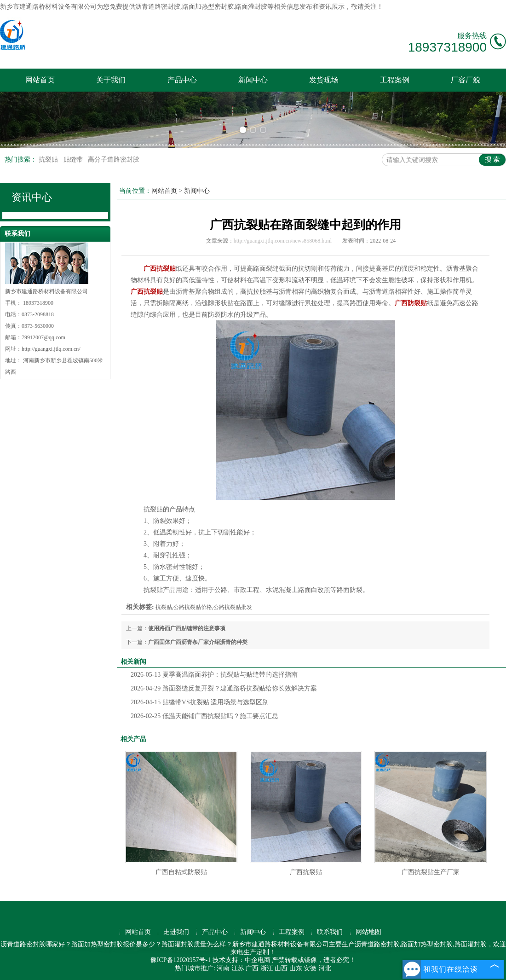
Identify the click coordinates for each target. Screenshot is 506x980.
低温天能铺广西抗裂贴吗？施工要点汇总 (204, 716)
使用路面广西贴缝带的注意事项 (187, 628)
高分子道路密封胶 (114, 159)
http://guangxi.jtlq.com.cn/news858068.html (283, 241)
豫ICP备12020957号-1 (181, 960)
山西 (281, 968)
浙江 (267, 968)
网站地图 (368, 932)
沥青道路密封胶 (158, 7)
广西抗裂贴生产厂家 (431, 872)
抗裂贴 (49, 159)
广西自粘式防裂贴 (181, 872)
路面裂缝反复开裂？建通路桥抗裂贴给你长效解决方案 (224, 688)
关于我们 (111, 80)
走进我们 (176, 932)
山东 (296, 968)
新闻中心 (253, 80)
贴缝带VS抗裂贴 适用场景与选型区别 (200, 702)
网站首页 (40, 80)
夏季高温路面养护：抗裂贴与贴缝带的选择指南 (214, 675)
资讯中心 (32, 197)
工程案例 (395, 80)
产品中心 (182, 80)
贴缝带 (74, 159)
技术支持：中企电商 (241, 960)
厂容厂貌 (466, 80)
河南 (223, 968)
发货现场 (324, 80)
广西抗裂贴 (306, 872)
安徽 (310, 968)
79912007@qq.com (43, 337)
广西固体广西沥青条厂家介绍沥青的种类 (198, 642)
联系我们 (330, 932)
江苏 (238, 968)
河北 (325, 968)
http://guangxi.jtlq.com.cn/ (51, 349)
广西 (252, 968)
